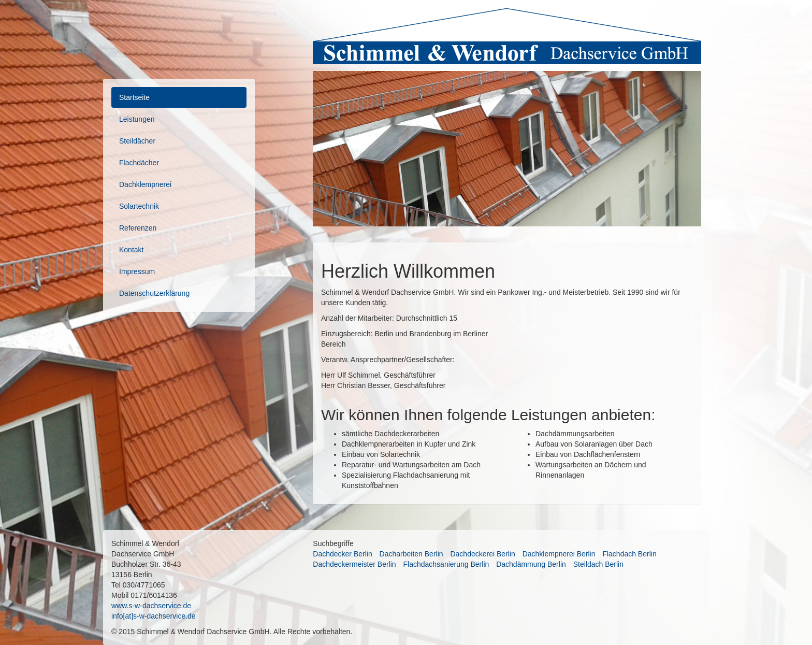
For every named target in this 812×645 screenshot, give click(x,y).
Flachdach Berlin (629, 554)
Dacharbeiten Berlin (411, 554)
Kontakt (131, 250)
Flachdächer (139, 163)
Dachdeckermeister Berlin (354, 564)
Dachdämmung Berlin (531, 564)
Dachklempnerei (145, 184)
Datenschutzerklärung (154, 293)
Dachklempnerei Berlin (559, 554)
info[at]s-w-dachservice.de (154, 616)
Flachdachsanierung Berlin (446, 564)
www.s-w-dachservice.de (151, 606)
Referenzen (138, 228)
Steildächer (137, 141)
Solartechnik (139, 206)
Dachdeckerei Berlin (482, 554)
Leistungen (137, 119)
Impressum (137, 271)
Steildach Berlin (598, 564)
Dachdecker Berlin (342, 554)
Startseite (134, 97)
